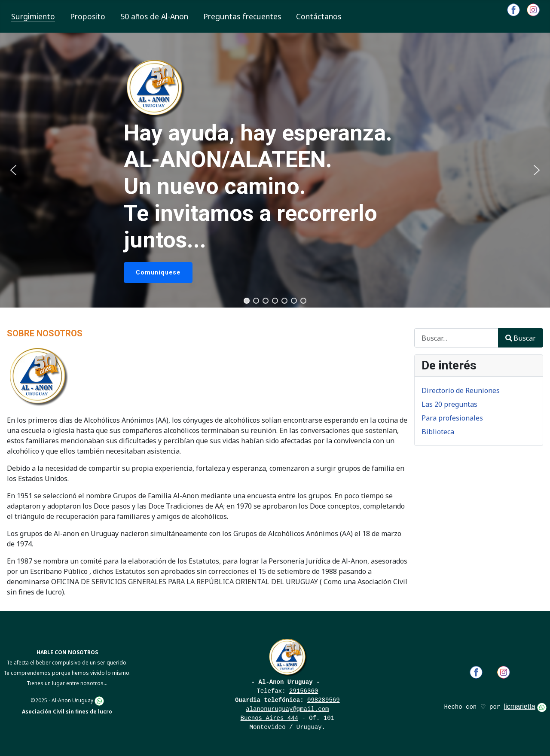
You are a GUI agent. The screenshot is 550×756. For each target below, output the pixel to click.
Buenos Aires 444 (269, 718)
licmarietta (520, 706)
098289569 (324, 700)
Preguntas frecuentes (242, 16)
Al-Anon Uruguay (72, 700)
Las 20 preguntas (449, 404)
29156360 (304, 691)
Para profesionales (452, 418)
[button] (13, 170)
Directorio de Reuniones (461, 390)
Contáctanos (319, 16)
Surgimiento (33, 16)
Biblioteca (438, 432)
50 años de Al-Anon (154, 16)
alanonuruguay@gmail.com (287, 709)
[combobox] (456, 338)
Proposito (88, 16)
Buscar (521, 338)
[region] (275, 170)
